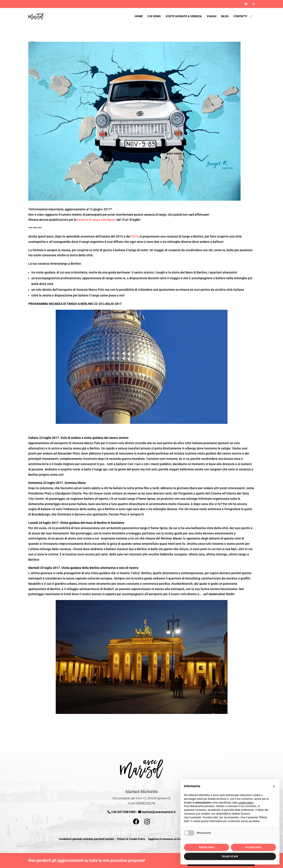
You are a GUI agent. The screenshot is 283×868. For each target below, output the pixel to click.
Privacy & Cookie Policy (131, 839)
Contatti (240, 16)
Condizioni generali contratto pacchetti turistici (86, 839)
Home (139, 16)
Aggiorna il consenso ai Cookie (166, 839)
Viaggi (212, 16)
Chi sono (154, 16)
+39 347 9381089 (123, 812)
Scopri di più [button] (230, 856)
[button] (274, 786)
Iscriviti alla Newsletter (28, 2)
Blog (225, 16)
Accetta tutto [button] (253, 847)
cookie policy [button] (246, 803)
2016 (135, 236)
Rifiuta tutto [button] (206, 847)
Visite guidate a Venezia (184, 16)
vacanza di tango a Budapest (96, 220)
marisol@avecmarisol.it (159, 812)
